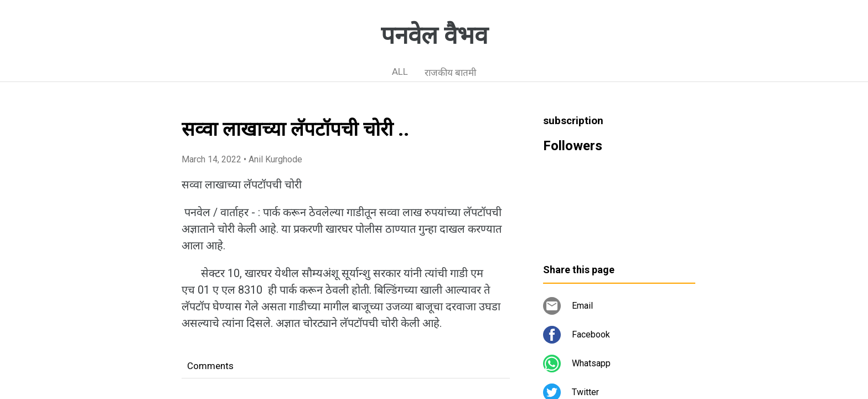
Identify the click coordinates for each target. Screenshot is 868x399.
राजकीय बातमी (450, 73)
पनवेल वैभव (434, 35)
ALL (400, 71)
